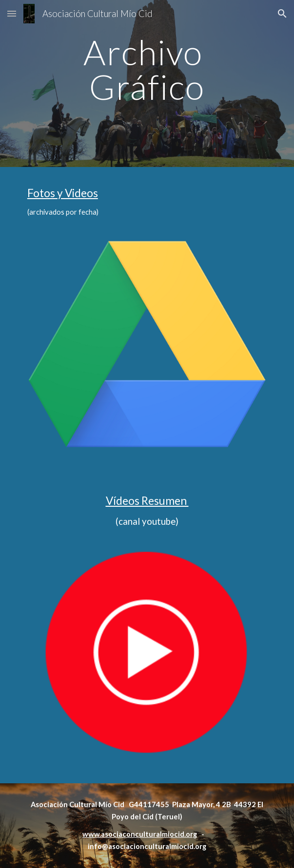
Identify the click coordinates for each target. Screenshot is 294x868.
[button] (12, 13)
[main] (147, 83)
